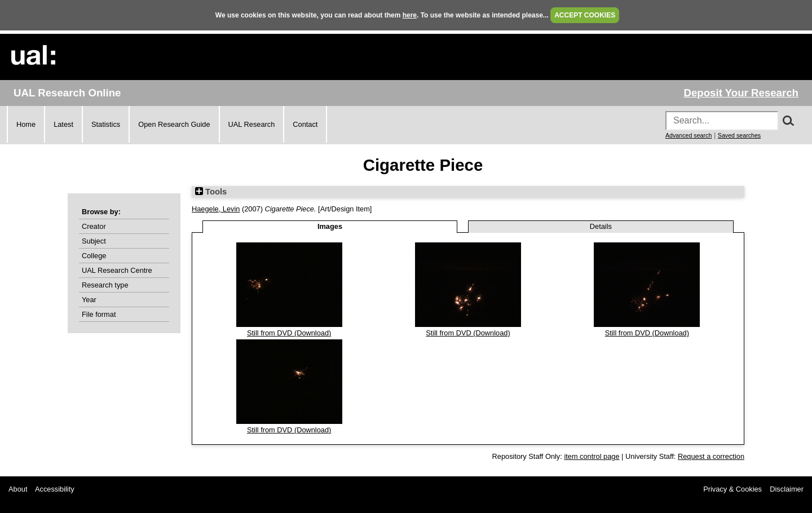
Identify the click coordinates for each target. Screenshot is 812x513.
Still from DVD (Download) (289, 333)
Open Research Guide (174, 124)
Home (26, 124)
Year (89, 300)
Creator (94, 226)
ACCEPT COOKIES (585, 15)
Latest (63, 124)
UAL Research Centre (117, 270)
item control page (592, 456)
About (18, 489)
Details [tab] (601, 226)
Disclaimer (787, 489)
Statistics (106, 124)
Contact (305, 124)
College (94, 256)
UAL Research (252, 124)
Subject (94, 241)
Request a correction (711, 456)
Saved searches (739, 135)
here (410, 15)
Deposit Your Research (741, 93)
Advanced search (689, 135)
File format (99, 314)
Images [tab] (330, 226)
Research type (105, 285)
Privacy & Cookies (732, 489)
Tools (211, 192)
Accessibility (55, 489)
